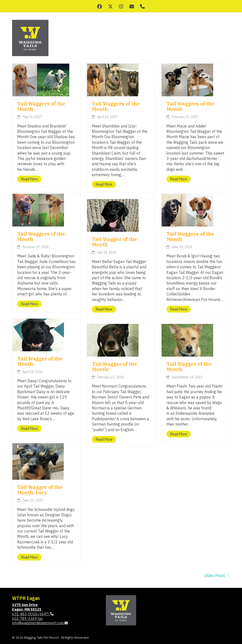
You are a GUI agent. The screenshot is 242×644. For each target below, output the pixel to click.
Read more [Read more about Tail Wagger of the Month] (104, 309)
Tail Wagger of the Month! (114, 367)
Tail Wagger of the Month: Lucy (40, 490)
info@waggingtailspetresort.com (40, 623)
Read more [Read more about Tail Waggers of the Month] (29, 179)
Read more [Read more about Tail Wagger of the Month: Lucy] (29, 557)
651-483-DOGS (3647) (33, 614)
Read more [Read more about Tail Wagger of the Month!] (104, 439)
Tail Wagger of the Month (114, 242)
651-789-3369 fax (27, 618)
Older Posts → (217, 576)
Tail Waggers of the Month (41, 106)
